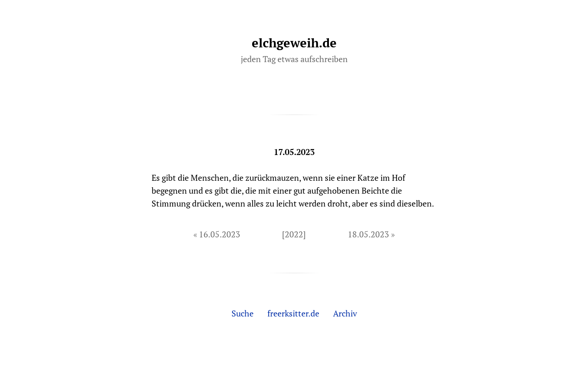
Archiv (345, 313)
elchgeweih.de (294, 43)
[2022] (294, 234)
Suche (243, 313)
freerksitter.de (293, 313)
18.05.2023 (368, 234)
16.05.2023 (220, 234)
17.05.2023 (294, 152)
